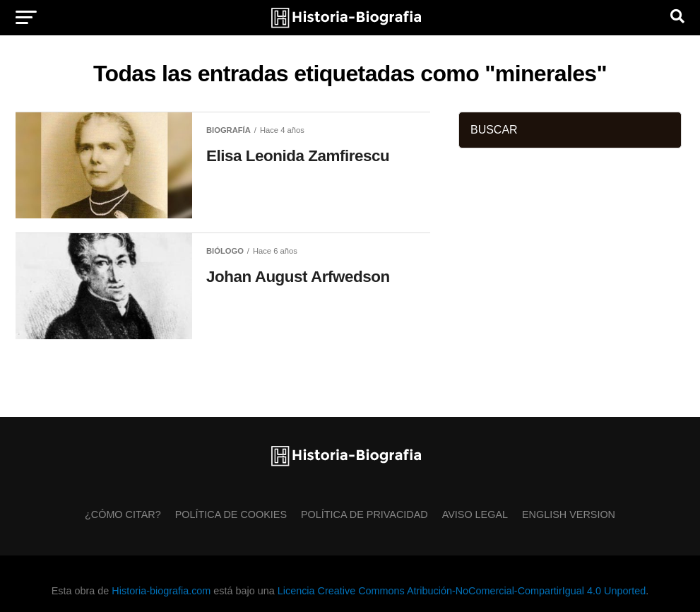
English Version (569, 514)
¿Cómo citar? (123, 514)
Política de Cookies (231, 514)
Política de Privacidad (364, 514)
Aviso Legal (475, 514)
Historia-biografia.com (161, 591)
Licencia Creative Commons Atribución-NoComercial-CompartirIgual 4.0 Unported (462, 591)
